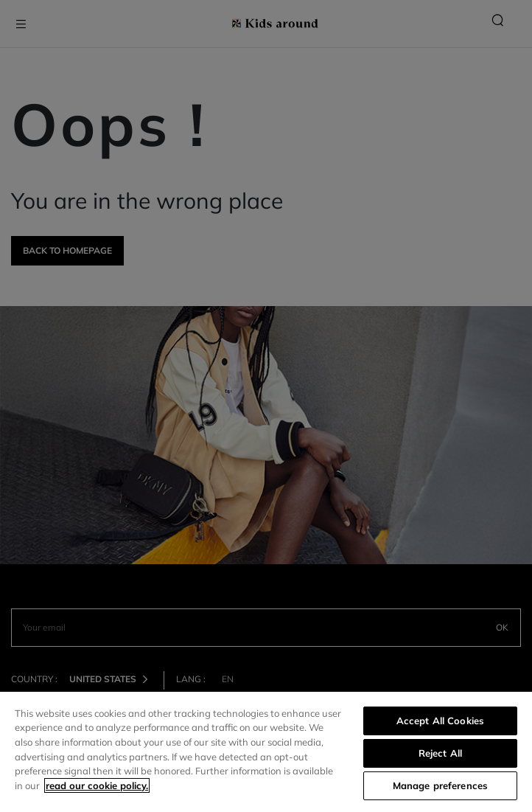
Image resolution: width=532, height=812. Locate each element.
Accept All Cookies (440, 721)
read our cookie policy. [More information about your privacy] (97, 785)
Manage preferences (440, 785)
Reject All (440, 753)
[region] (266, 752)
